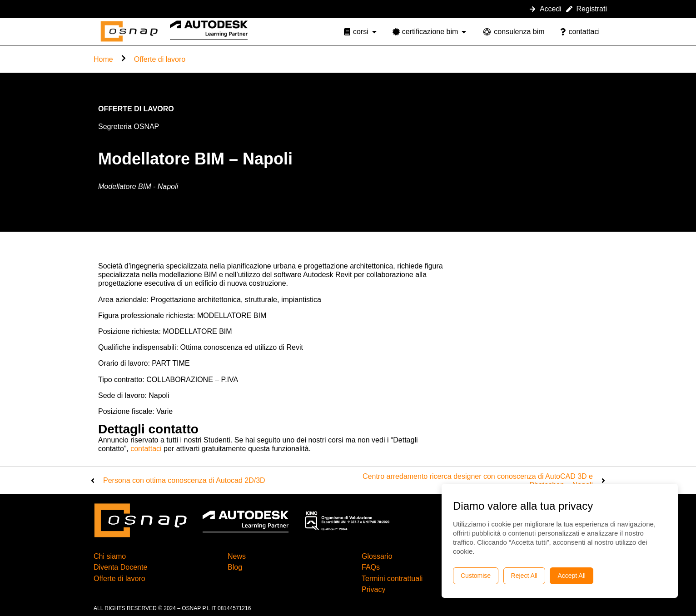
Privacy (373, 589)
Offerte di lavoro (160, 59)
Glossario (377, 556)
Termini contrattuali (392, 579)
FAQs (371, 567)
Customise (476, 576)
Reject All (524, 576)
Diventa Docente (120, 567)
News (237, 556)
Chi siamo (110, 556)
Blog (235, 567)
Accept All (571, 576)
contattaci (146, 449)
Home (103, 59)
